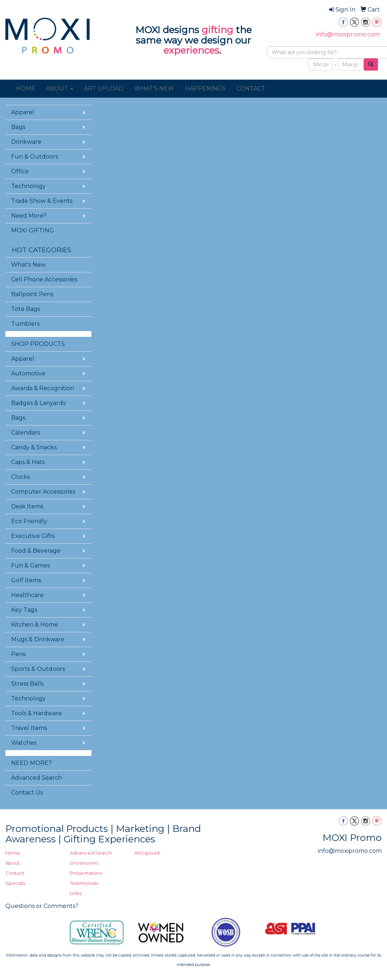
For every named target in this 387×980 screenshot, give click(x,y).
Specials (15, 883)
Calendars (26, 433)
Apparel (23, 112)
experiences (191, 50)
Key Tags (24, 610)
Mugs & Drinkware (38, 639)
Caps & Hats (28, 462)
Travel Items (29, 728)
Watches (24, 743)
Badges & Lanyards (38, 403)
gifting (217, 30)
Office (20, 171)
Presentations (86, 873)
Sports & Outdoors (38, 669)
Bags (18, 127)
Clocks (21, 477)
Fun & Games (30, 565)
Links (76, 893)
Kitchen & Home (35, 625)
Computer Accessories (43, 492)
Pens (18, 654)
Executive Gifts (33, 536)
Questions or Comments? (42, 906)
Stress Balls (27, 684)
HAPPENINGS (205, 88)
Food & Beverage (36, 551)
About (13, 863)
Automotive (28, 373)
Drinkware (26, 142)
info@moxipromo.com (348, 34)
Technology (28, 186)
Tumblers (25, 324)
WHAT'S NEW (154, 88)
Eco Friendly (29, 521)
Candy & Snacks (34, 447)
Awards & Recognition (43, 388)
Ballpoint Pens (32, 294)
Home (13, 853)
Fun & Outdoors (35, 157)
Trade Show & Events (42, 201)
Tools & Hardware (37, 713)
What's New (28, 265)
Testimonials (84, 883)
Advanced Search (37, 778)
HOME (26, 88)
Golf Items (26, 580)
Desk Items (27, 506)
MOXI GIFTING (33, 230)
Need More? (29, 216)
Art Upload (147, 853)
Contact (15, 873)
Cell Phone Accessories (44, 279)
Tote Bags (26, 309)
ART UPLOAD (104, 88)
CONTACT (251, 88)
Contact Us (27, 792)
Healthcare (27, 595)
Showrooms (84, 863)
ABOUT (60, 88)
